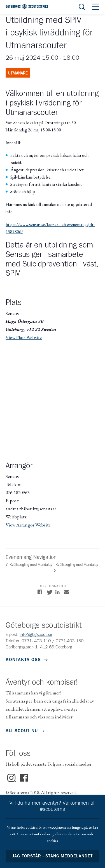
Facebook (24, 778)
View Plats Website (24, 337)
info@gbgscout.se (36, 634)
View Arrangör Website (28, 525)
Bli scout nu (22, 731)
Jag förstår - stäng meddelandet (53, 856)
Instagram (11, 778)
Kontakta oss (23, 660)
